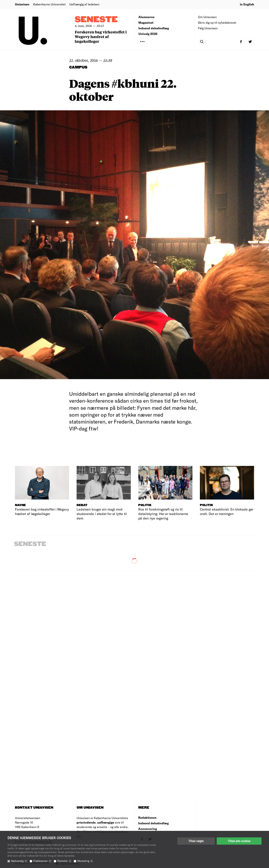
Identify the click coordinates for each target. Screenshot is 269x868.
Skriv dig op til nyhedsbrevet (217, 22)
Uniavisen (22, 4)
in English (247, 4)
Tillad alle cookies (239, 841)
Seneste (96, 20)
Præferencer (42, 861)
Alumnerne (146, 17)
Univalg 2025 (148, 34)
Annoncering (148, 829)
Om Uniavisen (207, 17)
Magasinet (146, 22)
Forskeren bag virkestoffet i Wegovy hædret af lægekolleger (101, 36)
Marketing (85, 861)
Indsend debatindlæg (154, 28)
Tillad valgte (196, 841)
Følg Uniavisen (208, 28)
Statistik (64, 861)
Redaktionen (147, 818)
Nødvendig (19, 861)
